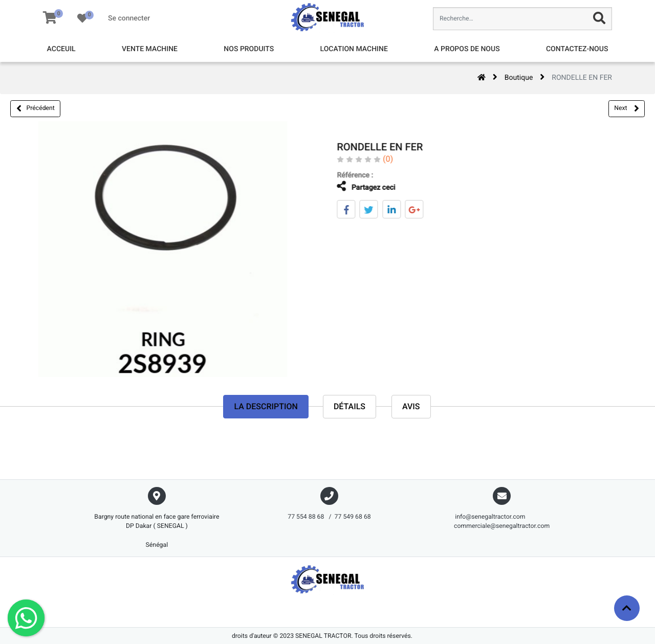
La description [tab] (266, 406)
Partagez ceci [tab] (359, 186)
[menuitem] (61, 49)
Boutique (519, 78)
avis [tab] (411, 406)
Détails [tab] (350, 406)
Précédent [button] (36, 108)
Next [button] (626, 108)
